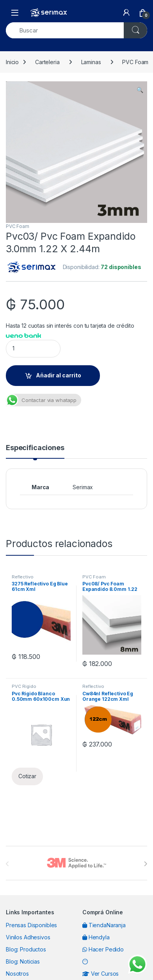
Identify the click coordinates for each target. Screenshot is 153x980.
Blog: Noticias (23, 961)
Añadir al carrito (59, 375)
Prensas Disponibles (31, 925)
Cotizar (27, 776)
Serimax (83, 487)
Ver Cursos (101, 974)
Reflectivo (23, 577)
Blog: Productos (26, 949)
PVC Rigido (24, 686)
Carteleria (47, 62)
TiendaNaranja (104, 925)
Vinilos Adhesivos (28, 937)
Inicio (12, 62)
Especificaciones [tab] (35, 448)
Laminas (91, 62)
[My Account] (126, 13)
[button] (140, 90)
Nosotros (17, 974)
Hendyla (96, 937)
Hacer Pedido (103, 949)
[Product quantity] (33, 349)
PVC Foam (18, 226)
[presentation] (145, 864)
